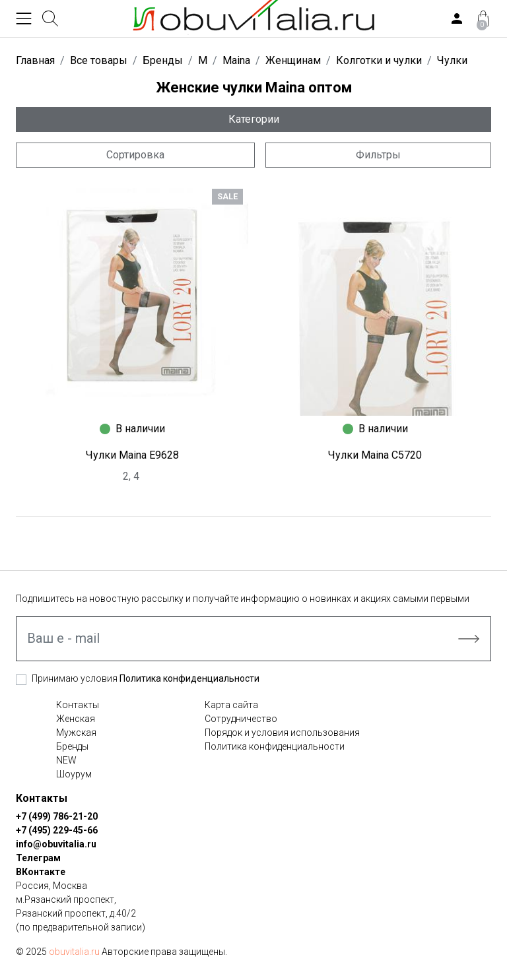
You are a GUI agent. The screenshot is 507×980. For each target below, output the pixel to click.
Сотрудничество (241, 719)
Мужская (76, 733)
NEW (66, 760)
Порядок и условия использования (282, 733)
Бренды (72, 746)
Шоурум (74, 774)
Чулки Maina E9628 (132, 455)
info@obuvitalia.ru (56, 844)
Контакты (78, 705)
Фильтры (378, 155)
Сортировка (135, 155)
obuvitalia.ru (74, 952)
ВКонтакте (41, 872)
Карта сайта (231, 705)
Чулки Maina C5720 (375, 455)
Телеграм (38, 858)
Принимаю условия (146, 678)
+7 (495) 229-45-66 (57, 830)
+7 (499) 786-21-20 (57, 816)
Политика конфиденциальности (189, 678)
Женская (76, 719)
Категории (254, 119)
